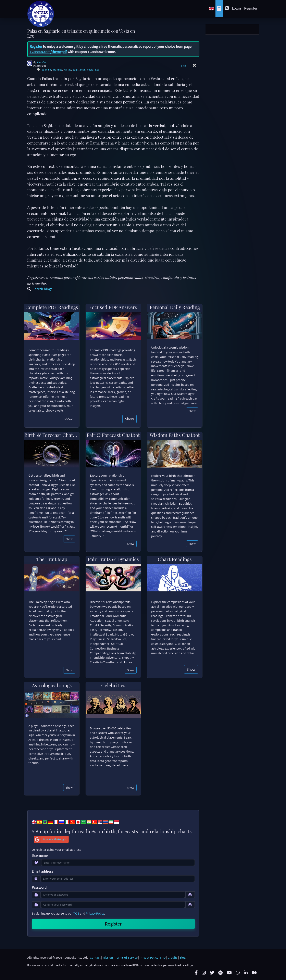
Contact (95, 957)
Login (236, 8)
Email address (42, 871)
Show (68, 419)
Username (40, 855)
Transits (57, 70)
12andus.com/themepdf (48, 52)
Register (251, 8)
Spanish (46, 70)
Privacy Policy (95, 913)
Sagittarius (79, 70)
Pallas (67, 70)
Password (39, 888)
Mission (108, 957)
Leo (97, 70)
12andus (41, 62)
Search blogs (40, 289)
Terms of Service (126, 957)
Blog (183, 957)
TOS (76, 913)
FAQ (163, 957)
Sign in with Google (50, 839)
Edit (184, 66)
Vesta (90, 70)
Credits (173, 957)
